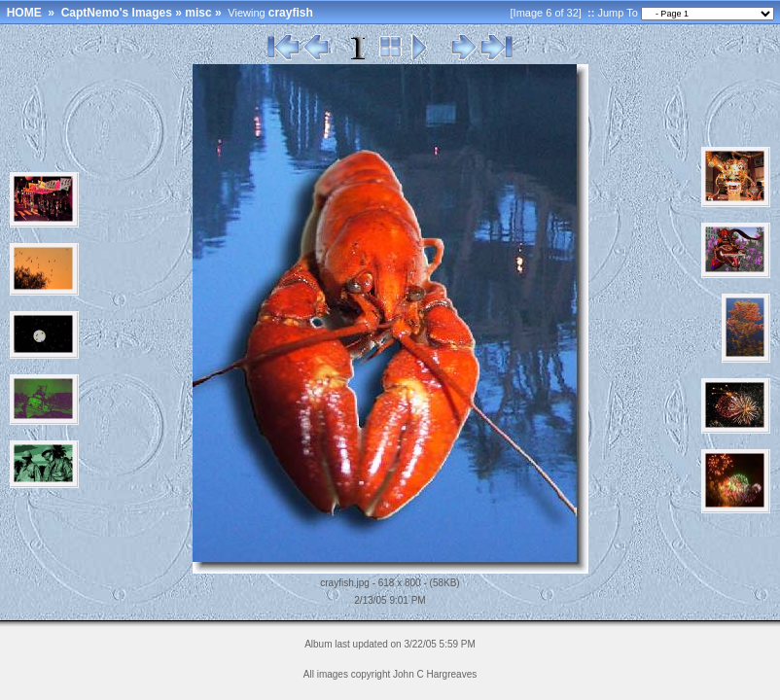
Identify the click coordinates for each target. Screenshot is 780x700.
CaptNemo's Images (117, 13)
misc (198, 13)
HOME (24, 13)
